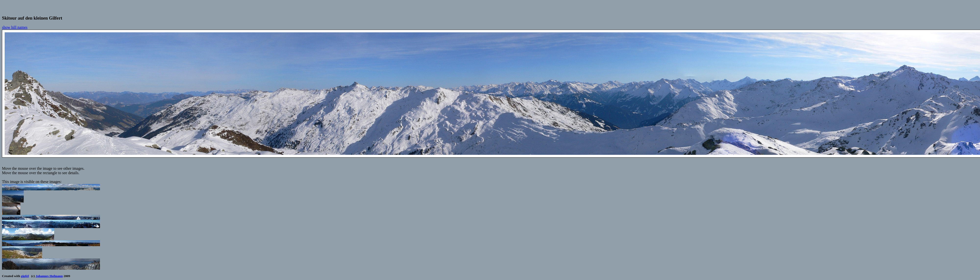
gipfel (25, 276)
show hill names (15, 27)
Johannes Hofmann (49, 276)
